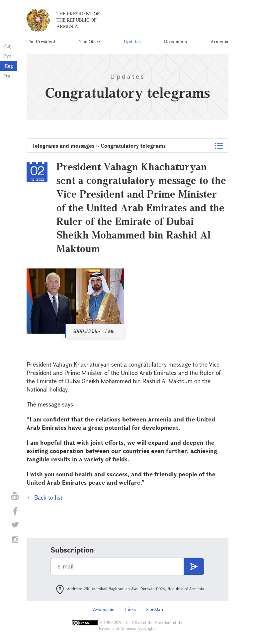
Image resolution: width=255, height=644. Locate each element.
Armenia (219, 41)
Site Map (154, 609)
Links (130, 609)
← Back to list (44, 497)
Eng (9, 66)
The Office (90, 41)
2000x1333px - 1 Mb (93, 331)
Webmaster (104, 609)
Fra (7, 76)
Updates (132, 41)
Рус (7, 56)
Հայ (7, 46)
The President (41, 41)
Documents (175, 41)
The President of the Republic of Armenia (78, 20)
